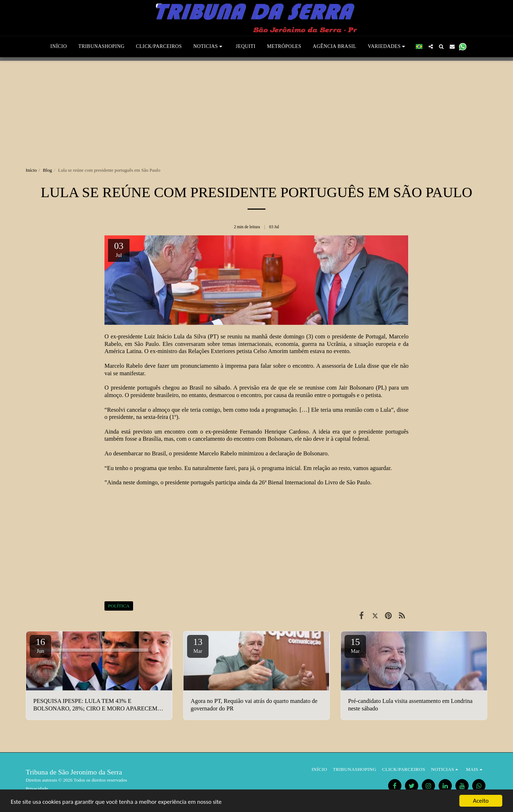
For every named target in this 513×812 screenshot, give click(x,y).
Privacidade (37, 789)
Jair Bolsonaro (356, 388)
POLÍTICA (119, 606)
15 (355, 645)
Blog (48, 170)
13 (198, 645)
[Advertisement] (256, 111)
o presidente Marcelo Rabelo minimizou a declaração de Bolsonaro (248, 453)
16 (40, 645)
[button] (209, 47)
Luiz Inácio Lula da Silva (175, 336)
